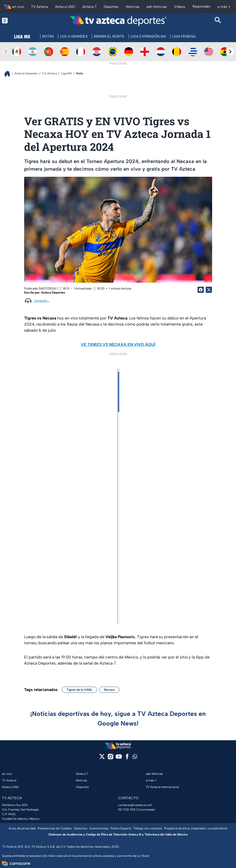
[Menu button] (18, 21)
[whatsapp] (135, 758)
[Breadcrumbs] (9, 74)
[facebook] (127, 758)
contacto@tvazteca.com (135, 805)
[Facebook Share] (201, 290)
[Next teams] (230, 52)
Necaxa (109, 690)
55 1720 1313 (127, 810)
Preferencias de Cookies (55, 828)
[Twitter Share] (209, 290)
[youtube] (119, 758)
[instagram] (110, 758)
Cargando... (42, 301)
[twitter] (102, 758)
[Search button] (218, 21)
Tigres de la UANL (79, 690)
